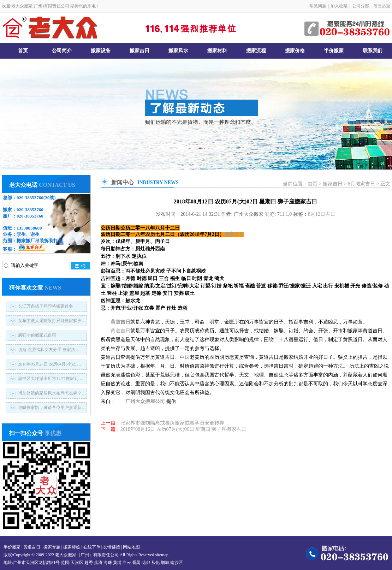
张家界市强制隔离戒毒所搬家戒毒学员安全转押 (172, 423)
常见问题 (318, 6)
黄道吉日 (120, 322)
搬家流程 (256, 51)
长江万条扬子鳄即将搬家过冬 (46, 306)
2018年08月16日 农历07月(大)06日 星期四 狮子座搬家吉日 (183, 429)
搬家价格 (295, 51)
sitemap (162, 555)
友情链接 (112, 547)
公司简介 (62, 51)
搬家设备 (101, 51)
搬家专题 (52, 547)
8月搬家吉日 (361, 184)
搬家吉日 (139, 51)
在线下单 (92, 547)
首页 (23, 51)
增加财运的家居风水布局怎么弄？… (52, 393)
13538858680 (29, 228)
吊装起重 (382, 6)
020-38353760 (30, 198)
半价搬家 (334, 51)
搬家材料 (217, 51)
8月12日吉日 (322, 214)
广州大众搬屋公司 (145, 401)
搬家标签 (72, 547)
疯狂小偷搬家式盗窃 (37, 335)
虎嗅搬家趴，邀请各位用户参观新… (52, 408)
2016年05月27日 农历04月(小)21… (50, 364)
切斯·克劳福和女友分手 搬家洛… (49, 350)
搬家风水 (178, 51)
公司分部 (361, 6)
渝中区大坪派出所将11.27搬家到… (50, 379)
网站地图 (131, 547)
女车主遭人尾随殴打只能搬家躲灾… (52, 321)
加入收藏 (339, 6)
